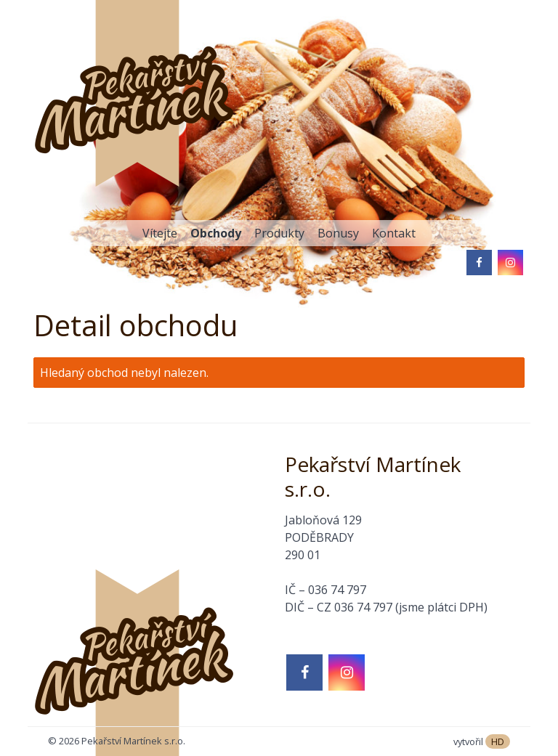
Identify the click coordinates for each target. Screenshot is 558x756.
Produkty (279, 233)
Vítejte (160, 233)
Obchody (216, 233)
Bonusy (338, 233)
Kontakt (394, 233)
